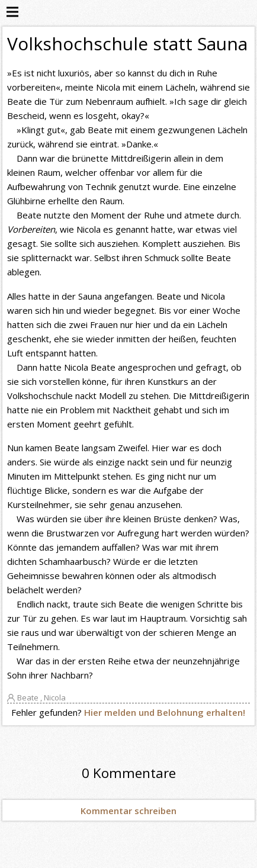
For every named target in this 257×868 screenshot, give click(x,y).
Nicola (55, 697)
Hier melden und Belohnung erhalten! (165, 712)
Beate (28, 697)
